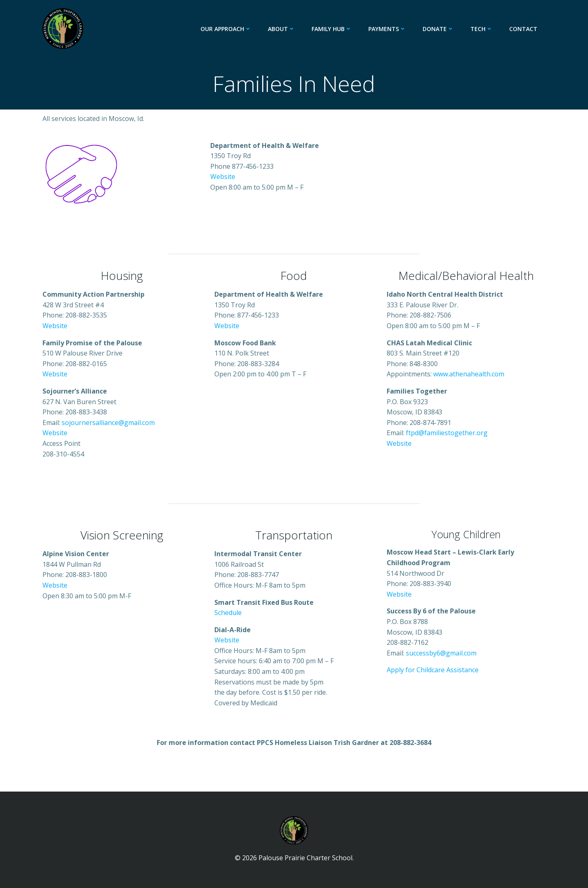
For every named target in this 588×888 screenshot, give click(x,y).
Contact (523, 29)
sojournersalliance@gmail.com (108, 423)
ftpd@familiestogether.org (447, 433)
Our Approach (226, 29)
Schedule (228, 613)
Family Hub (332, 29)
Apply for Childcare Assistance (433, 670)
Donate (438, 29)
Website (223, 177)
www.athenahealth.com (469, 374)
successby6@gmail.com (441, 653)
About (282, 29)
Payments (387, 29)
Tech (482, 29)
